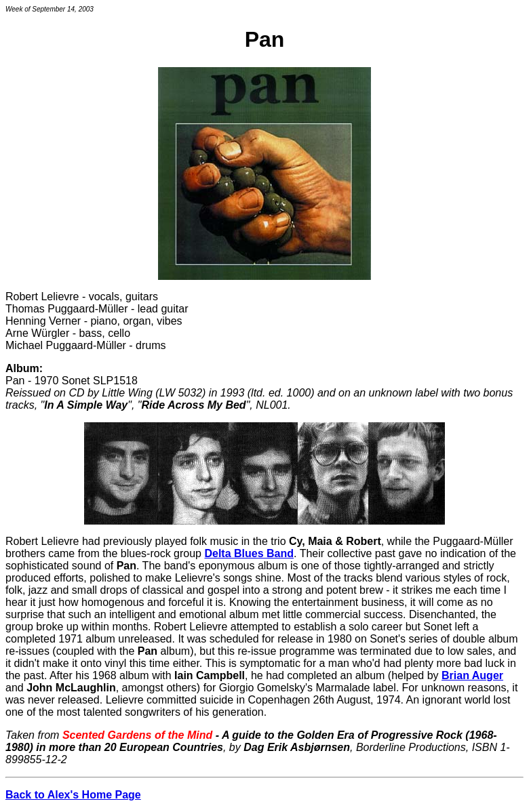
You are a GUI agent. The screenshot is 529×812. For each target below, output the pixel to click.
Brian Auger (472, 675)
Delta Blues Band (249, 553)
